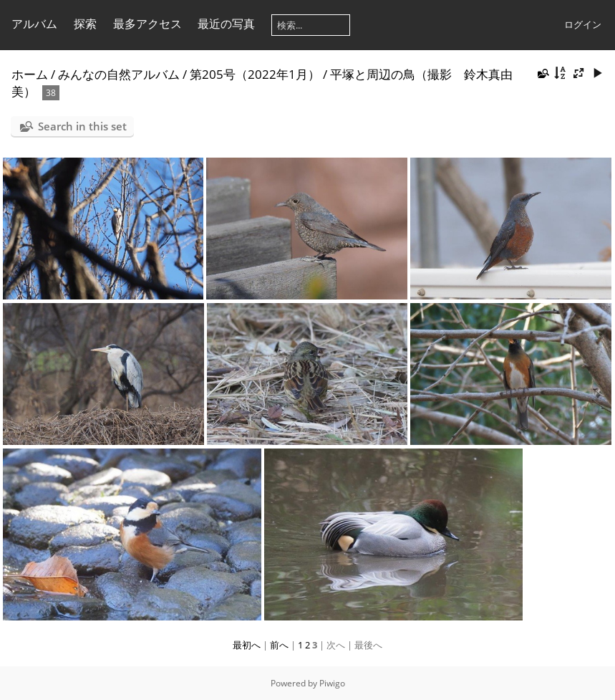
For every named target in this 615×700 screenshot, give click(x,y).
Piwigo (332, 683)
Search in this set (82, 126)
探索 (85, 24)
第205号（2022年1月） (255, 74)
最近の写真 (226, 24)
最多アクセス (147, 24)
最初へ (247, 645)
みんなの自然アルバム (119, 74)
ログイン (583, 24)
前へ (279, 645)
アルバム (34, 24)
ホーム (30, 74)
